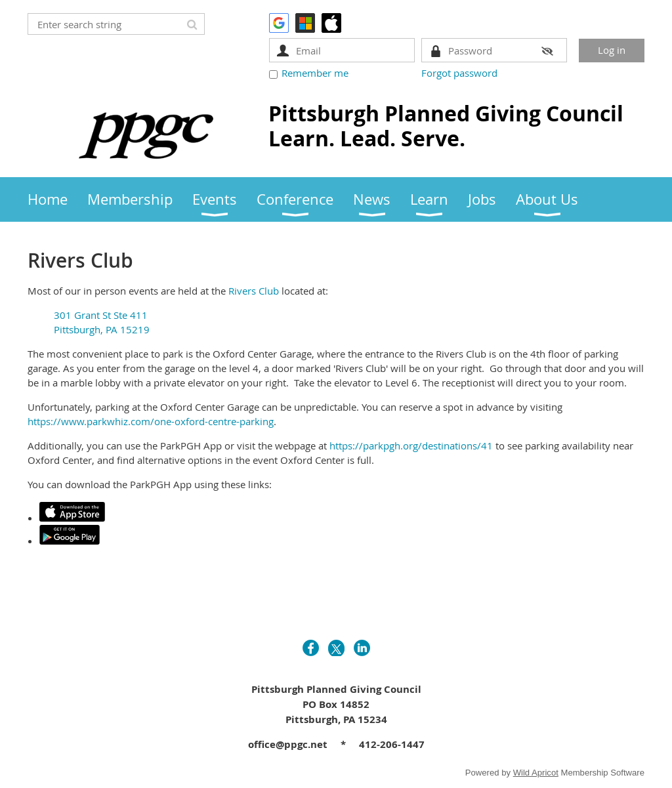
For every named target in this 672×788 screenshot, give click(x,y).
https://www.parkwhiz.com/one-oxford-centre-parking (151, 421)
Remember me (315, 73)
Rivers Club (254, 291)
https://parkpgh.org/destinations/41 (411, 446)
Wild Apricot (536, 773)
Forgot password (459, 73)
